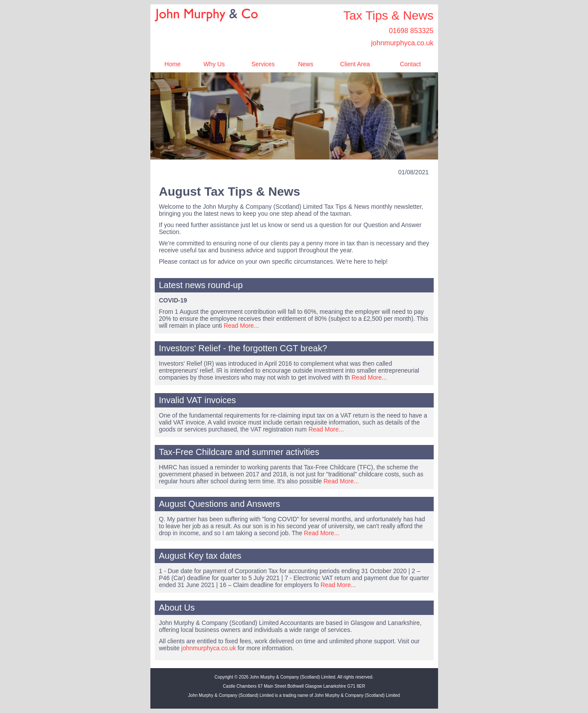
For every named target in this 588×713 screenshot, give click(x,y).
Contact (410, 64)
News (306, 64)
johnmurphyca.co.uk (402, 43)
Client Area (355, 64)
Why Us (214, 64)
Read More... (241, 326)
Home (172, 64)
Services (263, 64)
